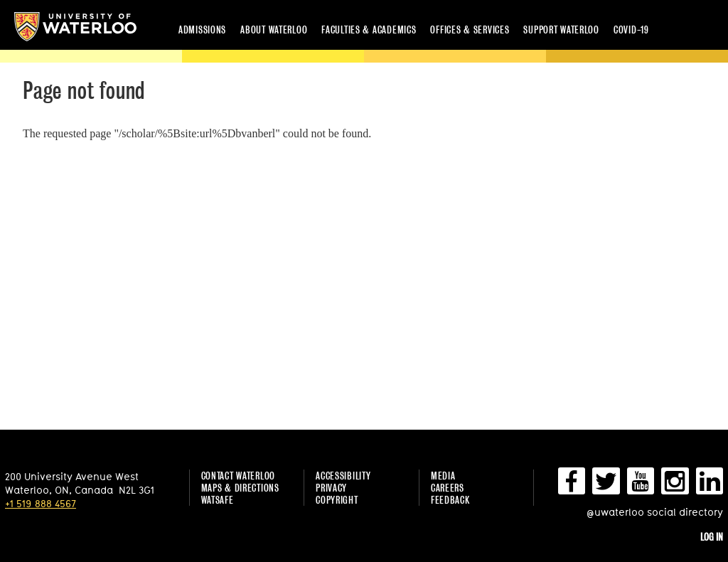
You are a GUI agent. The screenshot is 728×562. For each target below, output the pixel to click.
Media (443, 476)
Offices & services (470, 30)
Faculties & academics (369, 30)
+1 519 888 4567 (41, 503)
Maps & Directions (240, 488)
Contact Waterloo (239, 476)
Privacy (331, 488)
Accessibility (343, 476)
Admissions (202, 30)
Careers (448, 488)
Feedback (450, 500)
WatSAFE (218, 500)
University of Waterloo (75, 27)
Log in (712, 537)
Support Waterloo (561, 30)
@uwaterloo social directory (655, 512)
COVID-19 (631, 30)
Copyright (337, 500)
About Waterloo (274, 30)
